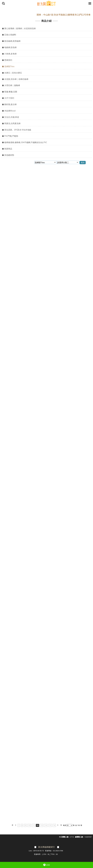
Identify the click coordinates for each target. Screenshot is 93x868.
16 (54, 825)
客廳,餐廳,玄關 (11, 92)
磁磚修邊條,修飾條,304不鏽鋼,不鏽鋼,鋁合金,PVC (26, 142)
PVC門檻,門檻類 (11, 136)
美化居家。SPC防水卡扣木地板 (18, 130)
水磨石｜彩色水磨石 (13, 73)
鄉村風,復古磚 (10, 104)
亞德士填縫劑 (10, 35)
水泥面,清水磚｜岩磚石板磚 (16, 79)
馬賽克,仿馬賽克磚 (12, 123)
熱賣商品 (8, 149)
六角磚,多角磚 (10, 54)
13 (42, 825)
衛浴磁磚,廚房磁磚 (12, 41)
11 (33, 825)
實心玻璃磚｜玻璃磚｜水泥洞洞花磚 (20, 28)
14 (46, 825)
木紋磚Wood (10, 111)
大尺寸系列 (9, 98)
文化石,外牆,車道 (12, 117)
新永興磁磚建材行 (46, 847)
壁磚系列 (8, 60)
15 (50, 825)
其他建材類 (9, 155)
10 (29, 825)
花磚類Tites (9, 66)
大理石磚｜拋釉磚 (12, 85)
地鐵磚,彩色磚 (10, 47)
